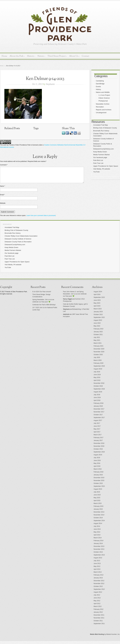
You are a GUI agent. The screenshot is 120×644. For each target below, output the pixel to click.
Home (4, 56)
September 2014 (99, 524)
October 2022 (98, 318)
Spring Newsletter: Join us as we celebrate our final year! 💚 (75, 297)
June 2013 (97, 566)
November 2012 (99, 587)
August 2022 (98, 323)
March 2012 (98, 609)
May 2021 (97, 343)
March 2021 (98, 346)
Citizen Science (104, 98)
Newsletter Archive (103, 104)
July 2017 (97, 426)
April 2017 (97, 435)
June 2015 (97, 498)
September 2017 (99, 421)
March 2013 (98, 575)
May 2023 (97, 306)
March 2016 (98, 472)
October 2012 (98, 589)
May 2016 (97, 466)
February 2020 (98, 366)
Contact (85, 56)
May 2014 (97, 535)
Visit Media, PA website (102, 169)
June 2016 (97, 463)
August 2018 (98, 395)
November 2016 (99, 449)
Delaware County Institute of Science (18, 242)
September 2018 (99, 392)
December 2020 (99, 352)
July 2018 (97, 398)
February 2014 (98, 544)
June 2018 (97, 401)
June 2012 (97, 601)
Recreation (100, 107)
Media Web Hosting (97, 637)
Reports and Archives (104, 110)
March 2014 (98, 541)
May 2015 (97, 501)
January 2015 (98, 512)
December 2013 (99, 549)
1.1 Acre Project (104, 95)
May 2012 (97, 604)
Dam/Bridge (100, 84)
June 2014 (97, 532)
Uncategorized (101, 113)
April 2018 (97, 403)
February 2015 (98, 509)
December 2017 (99, 412)
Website (3, 206)
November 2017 (99, 415)
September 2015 (99, 489)
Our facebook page (100, 157)
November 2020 (99, 355)
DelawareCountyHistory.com (103, 149)
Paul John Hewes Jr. (70, 295)
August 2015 (98, 492)
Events (98, 87)
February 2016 (98, 475)
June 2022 (97, 326)
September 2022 (99, 320)
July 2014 (97, 529)
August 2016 (98, 458)
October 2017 (98, 418)
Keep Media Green (100, 152)
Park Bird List (98, 160)
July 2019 (97, 375)
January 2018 (98, 409)
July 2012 (97, 598)
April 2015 (97, 504)
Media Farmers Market (101, 155)
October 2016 (98, 452)
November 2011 (99, 621)
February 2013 (98, 578)
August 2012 (98, 595)
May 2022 (97, 329)
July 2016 (97, 461)
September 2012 (99, 592)
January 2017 (98, 443)
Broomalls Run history (101, 131)
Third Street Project (57, 56)
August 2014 (98, 526)
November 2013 (99, 552)
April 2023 (97, 309)
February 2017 (98, 441)
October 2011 (98, 624)
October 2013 (98, 555)
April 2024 (97, 297)
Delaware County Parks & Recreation (18, 245)
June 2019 (97, 378)
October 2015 (98, 486)
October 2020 (98, 358)
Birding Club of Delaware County (105, 128)
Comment (4, 165)
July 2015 (97, 495)
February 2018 (98, 406)
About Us (74, 56)
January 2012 (98, 615)
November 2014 (99, 518)
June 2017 (97, 429)
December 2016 (99, 446)
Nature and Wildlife (103, 92)
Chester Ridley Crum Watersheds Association (21, 239)
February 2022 (98, 332)
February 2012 (98, 612)
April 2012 (97, 607)
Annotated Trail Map (100, 125)
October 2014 (98, 521)
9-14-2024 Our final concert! (42, 295)
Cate (65, 307)
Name (2, 189)
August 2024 (98, 295)
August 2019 (98, 372)
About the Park (17, 56)
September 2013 (99, 558)
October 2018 (98, 389)
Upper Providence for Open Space (106, 166)
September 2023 (99, 300)
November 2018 (99, 386)
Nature (41, 56)
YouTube (96, 172)
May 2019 (97, 380)
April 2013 (97, 572)
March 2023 (98, 312)
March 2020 (98, 363)
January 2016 (98, 478)
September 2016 (99, 455)
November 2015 (99, 483)
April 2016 (97, 469)
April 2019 (97, 383)
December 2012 (99, 584)
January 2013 (98, 581)
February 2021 (98, 349)
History (31, 56)
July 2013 (97, 564)
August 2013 (98, 561)
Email (2, 198)
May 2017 (97, 432)
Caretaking (100, 81)
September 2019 (99, 369)
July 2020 (97, 360)
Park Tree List (98, 163)
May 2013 (97, 569)
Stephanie (50, 84)
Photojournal (103, 101)
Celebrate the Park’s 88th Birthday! (44, 308)
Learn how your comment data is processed (41, 218)
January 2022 (98, 335)
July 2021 (97, 340)
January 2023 (98, 315)
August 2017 (98, 423)
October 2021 (98, 338)
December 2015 (99, 481)
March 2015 (98, 506)
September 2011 (99, 627)
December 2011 (99, 618)
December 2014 (99, 515)
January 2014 (98, 546)
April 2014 (97, 538)
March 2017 (98, 438)
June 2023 (97, 303)
